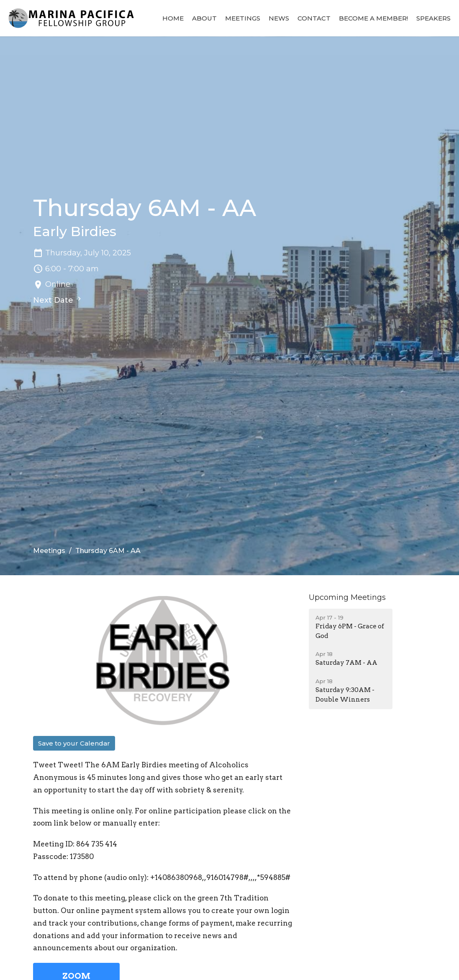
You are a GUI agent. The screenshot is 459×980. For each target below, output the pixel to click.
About (204, 18)
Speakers (433, 18)
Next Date (58, 300)
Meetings (243, 18)
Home (173, 18)
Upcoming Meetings (347, 597)
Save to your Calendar (74, 743)
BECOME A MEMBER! (373, 18)
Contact (314, 18)
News (279, 18)
